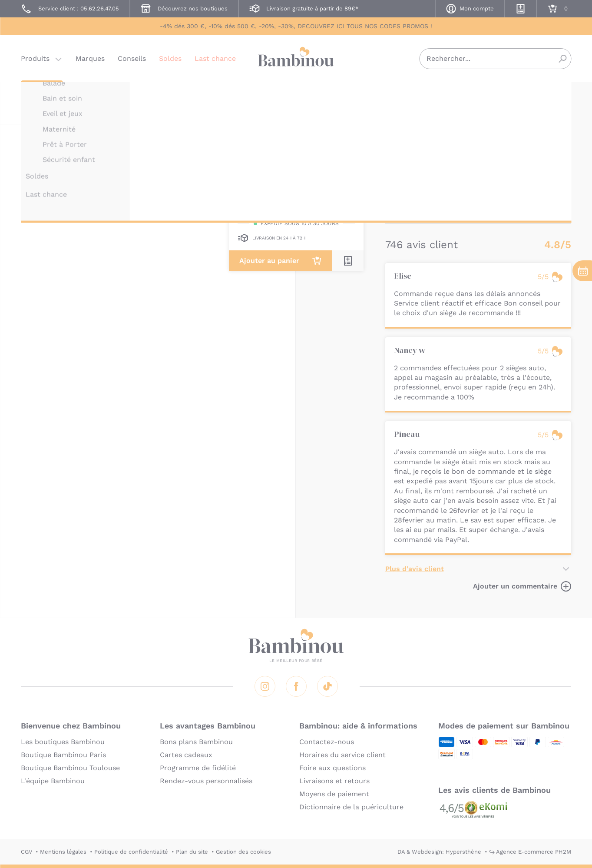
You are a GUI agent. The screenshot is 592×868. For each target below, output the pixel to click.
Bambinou (296, 58)
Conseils (132, 58)
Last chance (215, 58)
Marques (90, 58)
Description (405, 165)
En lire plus (405, 209)
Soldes (170, 58)
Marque (447, 165)
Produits (35, 58)
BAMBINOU (401, 95)
